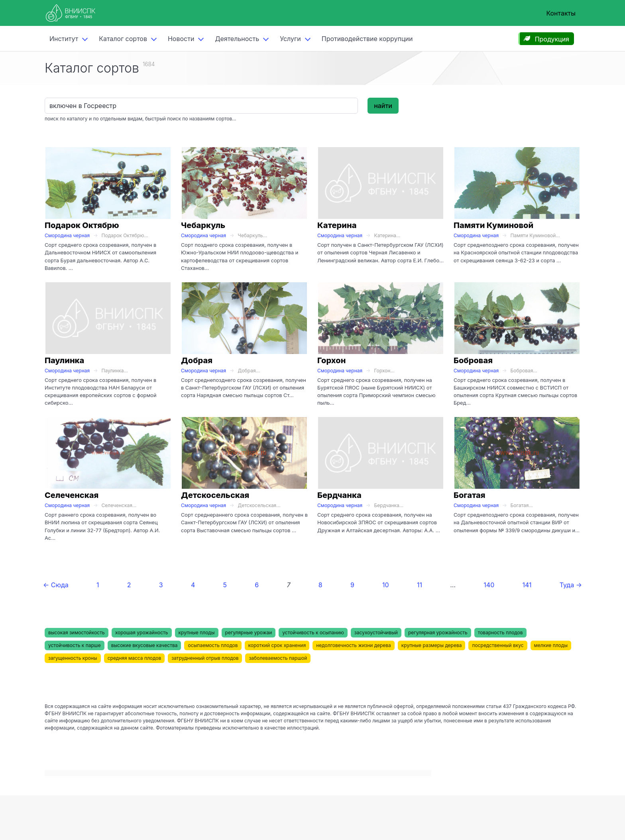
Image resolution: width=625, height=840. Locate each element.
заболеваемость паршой (278, 658)
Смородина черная (67, 235)
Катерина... (387, 235)
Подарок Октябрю (82, 225)
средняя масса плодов (135, 658)
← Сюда (56, 585)
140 (489, 585)
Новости (181, 39)
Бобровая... (524, 371)
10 (386, 585)
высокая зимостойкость (77, 632)
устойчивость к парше (75, 645)
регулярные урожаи (249, 632)
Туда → (571, 585)
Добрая (197, 360)
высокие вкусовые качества (144, 645)
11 (420, 585)
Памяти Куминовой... (535, 235)
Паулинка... (115, 371)
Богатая (470, 495)
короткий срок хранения (277, 645)
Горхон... (384, 371)
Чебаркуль (203, 225)
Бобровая (473, 360)
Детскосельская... (259, 505)
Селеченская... (119, 505)
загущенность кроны (73, 658)
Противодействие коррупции (367, 39)
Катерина (337, 225)
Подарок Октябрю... (125, 235)
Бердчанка (339, 495)
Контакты (561, 13)
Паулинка (64, 360)
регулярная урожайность (438, 632)
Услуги (290, 39)
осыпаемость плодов (213, 645)
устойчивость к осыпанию (313, 632)
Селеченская (72, 495)
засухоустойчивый (376, 632)
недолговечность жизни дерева (353, 645)
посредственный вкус (498, 645)
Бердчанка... (389, 505)
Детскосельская (215, 495)
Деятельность (237, 39)
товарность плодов (500, 632)
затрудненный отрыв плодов (205, 658)
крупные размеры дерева (432, 645)
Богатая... (522, 505)
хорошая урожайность (142, 632)
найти (383, 106)
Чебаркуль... (253, 235)
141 (527, 585)
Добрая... (249, 371)
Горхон (331, 360)
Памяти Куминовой (493, 225)
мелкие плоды (551, 645)
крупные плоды (197, 632)
